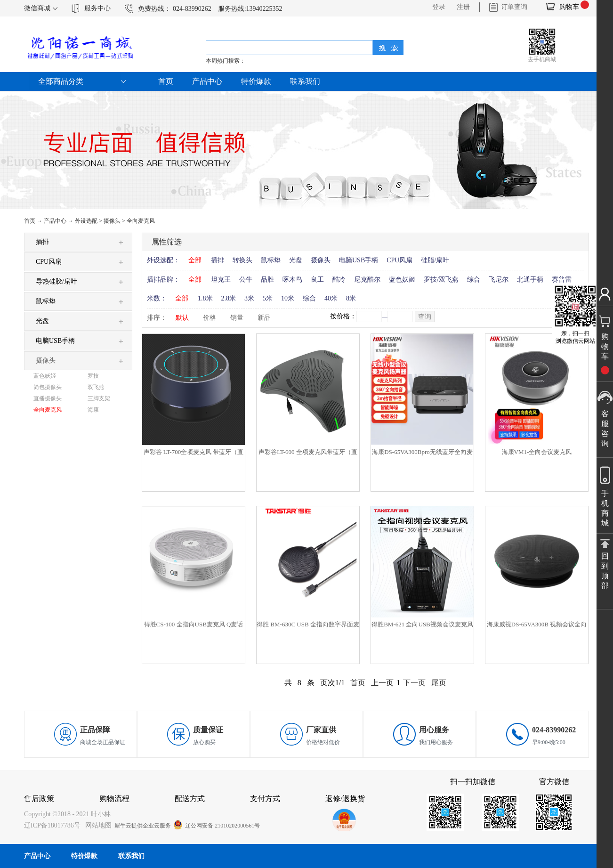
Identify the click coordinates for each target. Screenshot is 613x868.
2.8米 (229, 298)
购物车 (569, 7)
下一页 (414, 683)
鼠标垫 (271, 260)
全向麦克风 (141, 221)
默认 (182, 318)
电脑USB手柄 (359, 260)
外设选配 (86, 221)
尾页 (439, 683)
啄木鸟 (292, 280)
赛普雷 (562, 280)
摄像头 (112, 221)
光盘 (296, 260)
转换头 (242, 260)
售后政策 (39, 799)
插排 (218, 260)
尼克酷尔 (367, 280)
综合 (474, 280)
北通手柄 (530, 280)
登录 (439, 7)
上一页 (382, 683)
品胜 (267, 280)
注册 (463, 7)
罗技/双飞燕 (441, 280)
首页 (166, 81)
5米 (268, 298)
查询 (425, 317)
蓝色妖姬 (402, 280)
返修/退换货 (345, 799)
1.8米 (205, 298)
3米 (249, 298)
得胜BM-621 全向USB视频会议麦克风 (422, 624)
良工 (317, 280)
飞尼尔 (499, 280)
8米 (351, 298)
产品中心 (55, 221)
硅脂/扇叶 (435, 260)
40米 (331, 298)
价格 (210, 318)
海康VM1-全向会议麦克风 (537, 452)
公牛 (246, 280)
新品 (264, 318)
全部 (195, 260)
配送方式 (190, 799)
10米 (288, 298)
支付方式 (265, 799)
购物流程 (114, 799)
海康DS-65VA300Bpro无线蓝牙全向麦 (422, 452)
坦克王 (221, 280)
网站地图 (97, 825)
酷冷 (339, 280)
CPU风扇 (399, 260)
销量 (237, 318)
